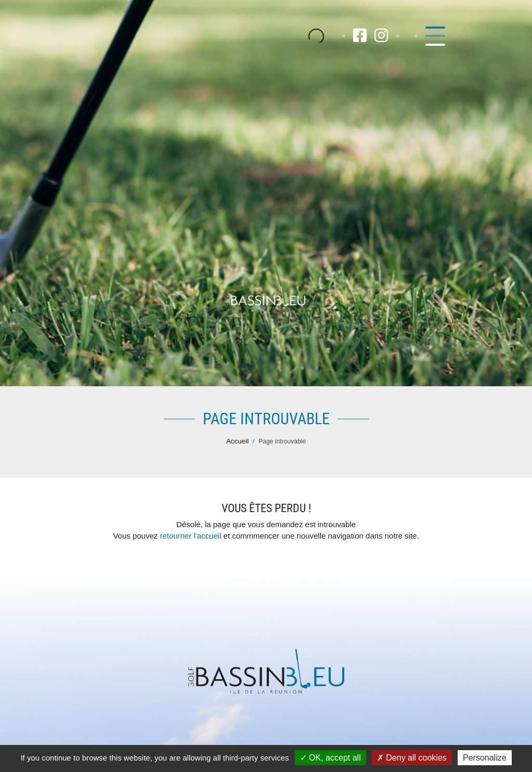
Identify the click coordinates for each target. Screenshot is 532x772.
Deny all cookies (412, 758)
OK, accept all (330, 758)
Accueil (238, 441)
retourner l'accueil (190, 536)
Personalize (485, 758)
